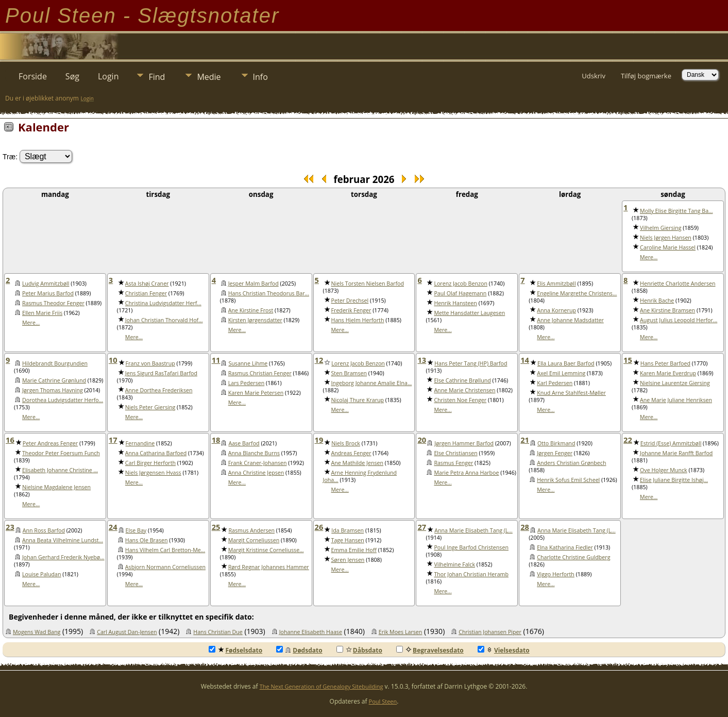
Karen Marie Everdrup (668, 373)
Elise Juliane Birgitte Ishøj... (674, 480)
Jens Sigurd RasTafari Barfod (161, 373)
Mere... (649, 257)
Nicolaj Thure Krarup (358, 400)
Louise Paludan (42, 574)
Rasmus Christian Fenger (260, 373)
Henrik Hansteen (455, 303)
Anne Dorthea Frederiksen (159, 390)
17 (113, 440)
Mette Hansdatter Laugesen (469, 313)
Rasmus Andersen (251, 530)
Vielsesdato (504, 650)
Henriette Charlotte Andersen (678, 284)
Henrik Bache (657, 301)
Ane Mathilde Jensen (358, 463)
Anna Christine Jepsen (256, 473)
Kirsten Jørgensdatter (255, 320)
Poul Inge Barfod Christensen (471, 547)
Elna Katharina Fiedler (565, 547)
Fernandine (140, 443)
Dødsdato (299, 650)
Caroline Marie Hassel (668, 247)
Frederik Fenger (351, 310)
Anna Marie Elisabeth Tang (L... (473, 530)
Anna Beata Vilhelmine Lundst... (63, 540)
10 (113, 360)
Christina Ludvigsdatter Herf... (163, 303)
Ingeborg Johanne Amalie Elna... (372, 383)
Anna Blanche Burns (254, 453)
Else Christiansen (455, 453)
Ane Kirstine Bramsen (667, 310)
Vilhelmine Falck (454, 564)
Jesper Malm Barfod (253, 284)
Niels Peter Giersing (150, 407)
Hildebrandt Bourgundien (55, 363)
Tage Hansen (348, 540)
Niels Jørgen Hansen (666, 238)
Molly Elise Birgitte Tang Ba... (676, 211)
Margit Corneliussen (254, 540)
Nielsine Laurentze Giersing (675, 383)
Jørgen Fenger (555, 453)
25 (216, 527)
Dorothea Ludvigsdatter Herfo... (63, 400)
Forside (33, 76)
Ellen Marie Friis (42, 313)
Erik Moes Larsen (401, 632)
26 (319, 527)
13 (422, 360)
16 (10, 440)
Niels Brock (346, 443)
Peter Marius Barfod (48, 293)
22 (628, 440)
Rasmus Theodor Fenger (53, 303)
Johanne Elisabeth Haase (311, 632)
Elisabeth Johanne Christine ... (60, 470)
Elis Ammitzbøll (556, 284)
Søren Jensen (348, 560)
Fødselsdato (235, 650)
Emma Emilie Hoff (354, 550)
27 (422, 527)
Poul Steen (383, 701)
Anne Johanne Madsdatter (570, 320)
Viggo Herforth (556, 574)
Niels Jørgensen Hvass (153, 473)
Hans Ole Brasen (147, 540)
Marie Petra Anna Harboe (466, 473)
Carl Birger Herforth (150, 463)
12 (319, 360)
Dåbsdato (359, 650)
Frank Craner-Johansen (258, 463)
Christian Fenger (146, 293)
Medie (209, 77)
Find (157, 77)
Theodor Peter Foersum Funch (61, 453)
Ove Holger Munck (664, 470)
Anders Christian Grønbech (571, 463)
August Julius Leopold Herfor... (679, 320)
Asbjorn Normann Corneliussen (165, 567)
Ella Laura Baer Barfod (566, 363)
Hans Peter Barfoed (665, 363)
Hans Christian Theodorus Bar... (269, 293)
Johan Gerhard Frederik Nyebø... (63, 557)
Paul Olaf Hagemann (460, 293)
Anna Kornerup (556, 310)
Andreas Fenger (351, 453)
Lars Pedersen (247, 383)
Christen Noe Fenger (460, 400)
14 (525, 360)
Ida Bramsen (348, 530)
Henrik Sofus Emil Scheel (568, 480)
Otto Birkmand (556, 443)
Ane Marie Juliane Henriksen (676, 400)
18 (216, 440)
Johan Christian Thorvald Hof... (164, 320)
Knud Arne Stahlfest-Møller (571, 393)
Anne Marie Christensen (464, 390)
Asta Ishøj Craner (147, 284)
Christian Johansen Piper (490, 632)
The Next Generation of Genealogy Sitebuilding (321, 686)
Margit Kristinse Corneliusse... (266, 550)
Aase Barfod (244, 443)
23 (10, 527)
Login (108, 76)
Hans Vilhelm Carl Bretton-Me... (165, 550)
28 (525, 527)
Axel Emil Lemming (561, 373)
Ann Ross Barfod (44, 530)
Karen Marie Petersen (256, 393)
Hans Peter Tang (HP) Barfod (471, 363)
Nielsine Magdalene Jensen (56, 487)
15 (628, 360)
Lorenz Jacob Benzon (461, 284)
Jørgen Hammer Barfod (464, 443)
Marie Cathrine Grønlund (54, 380)
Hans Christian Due (218, 632)
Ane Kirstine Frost (251, 310)
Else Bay (136, 530)
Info (260, 77)
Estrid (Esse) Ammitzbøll (671, 443)
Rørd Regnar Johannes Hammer (269, 567)
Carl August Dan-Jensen (127, 632)
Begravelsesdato (430, 650)
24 (113, 527)
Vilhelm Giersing (661, 228)
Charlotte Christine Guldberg (573, 557)
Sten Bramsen (349, 373)
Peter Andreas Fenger (50, 443)
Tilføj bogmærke (646, 76)
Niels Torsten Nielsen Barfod (368, 284)
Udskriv (594, 76)
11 (216, 360)
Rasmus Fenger (453, 463)
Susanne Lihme (248, 363)
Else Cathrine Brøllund (462, 380)
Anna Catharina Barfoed (156, 453)
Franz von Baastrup (150, 363)
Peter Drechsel (350, 301)
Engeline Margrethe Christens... (577, 293)
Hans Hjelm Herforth (358, 320)
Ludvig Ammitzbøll (46, 284)
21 (525, 440)
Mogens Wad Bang (37, 632)
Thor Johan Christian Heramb (471, 574)
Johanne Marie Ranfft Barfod (676, 453)
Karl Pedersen (555, 383)
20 (422, 440)
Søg (72, 76)
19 (319, 440)
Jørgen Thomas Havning (53, 390)
